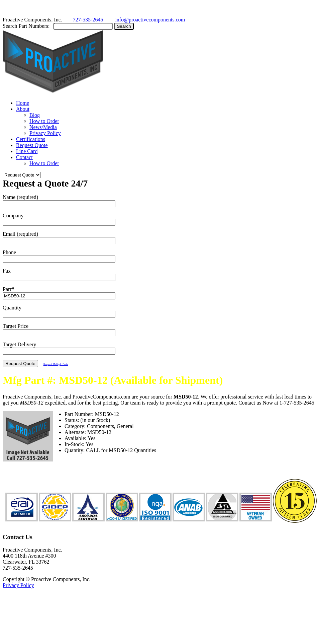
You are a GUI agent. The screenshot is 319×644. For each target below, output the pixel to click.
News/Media (43, 127)
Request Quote (32, 145)
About (23, 109)
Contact (24, 157)
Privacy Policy (45, 133)
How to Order (44, 121)
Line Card (27, 151)
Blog (35, 115)
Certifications (31, 139)
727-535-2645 (88, 20)
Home (23, 103)
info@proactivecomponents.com (150, 20)
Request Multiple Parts (56, 364)
